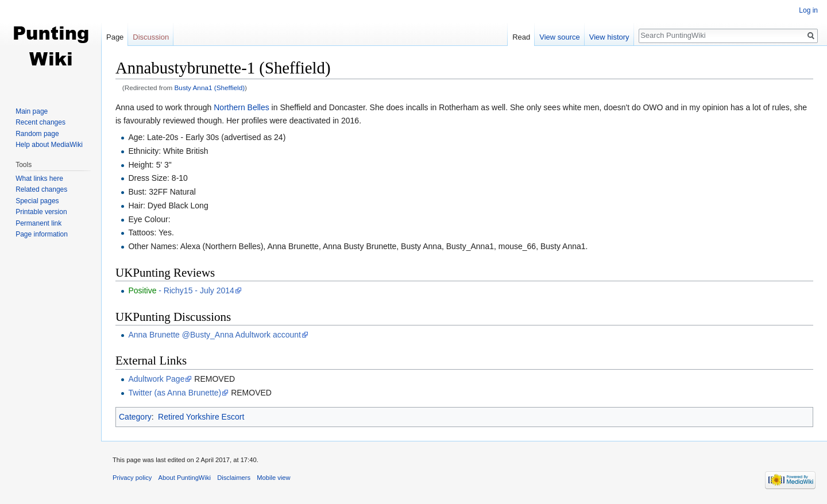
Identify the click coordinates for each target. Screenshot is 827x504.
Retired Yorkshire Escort (201, 417)
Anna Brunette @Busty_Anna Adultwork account (215, 335)
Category (135, 417)
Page (115, 37)
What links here (39, 179)
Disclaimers (234, 478)
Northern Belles (241, 107)
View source (560, 37)
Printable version (41, 212)
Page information (42, 234)
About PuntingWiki (185, 478)
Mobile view (273, 478)
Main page (32, 111)
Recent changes (40, 122)
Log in (808, 10)
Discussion (151, 37)
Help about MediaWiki (49, 145)
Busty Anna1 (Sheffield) (210, 88)
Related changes (41, 189)
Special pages (37, 201)
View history (609, 37)
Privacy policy (132, 478)
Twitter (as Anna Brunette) (175, 393)
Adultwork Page (156, 379)
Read (521, 37)
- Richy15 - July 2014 (181, 290)
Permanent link (38, 223)
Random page (37, 134)
